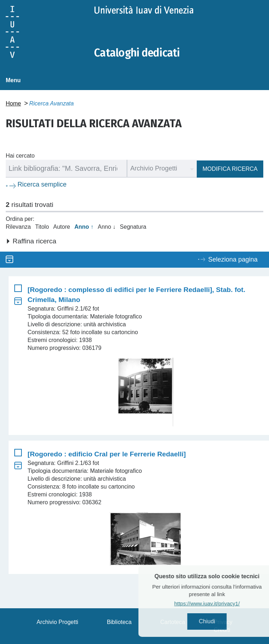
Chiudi (217, 621)
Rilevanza (18, 227)
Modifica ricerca (230, 169)
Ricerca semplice (42, 184)
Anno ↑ (84, 227)
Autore (62, 227)
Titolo (42, 227)
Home (13, 103)
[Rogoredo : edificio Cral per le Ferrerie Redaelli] (107, 454)
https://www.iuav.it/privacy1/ (217, 603)
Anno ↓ (107, 227)
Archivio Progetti (57, 622)
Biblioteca (119, 622)
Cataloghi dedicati (137, 53)
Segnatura (133, 227)
